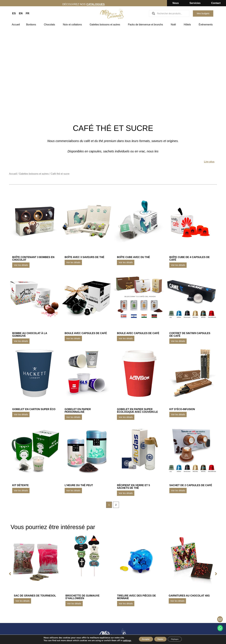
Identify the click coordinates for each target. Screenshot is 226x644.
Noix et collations (73, 25)
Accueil (16, 25)
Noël (174, 25)
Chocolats (50, 25)
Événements (206, 25)
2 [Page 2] (116, 505)
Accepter (142, 639)
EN (21, 13)
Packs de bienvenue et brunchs (146, 25)
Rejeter (160, 639)
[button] (8, 575)
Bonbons (32, 25)
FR (28, 13)
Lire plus (209, 162)
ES (14, 13)
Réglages (179, 639)
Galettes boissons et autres (106, 25)
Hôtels (188, 25)
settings (120, 641)
